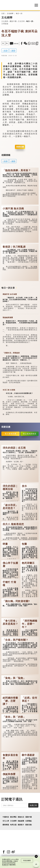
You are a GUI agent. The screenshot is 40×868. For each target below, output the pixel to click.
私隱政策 (5, 865)
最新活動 (28, 825)
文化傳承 (5, 21)
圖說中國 (13, 21)
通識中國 (28, 817)
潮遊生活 (21, 817)
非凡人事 (6, 821)
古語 (6, 51)
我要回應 (20, 147)
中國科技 (6, 817)
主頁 (3, 14)
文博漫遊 (5, 24)
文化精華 (10, 14)
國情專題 (6, 825)
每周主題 (13, 825)
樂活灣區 (13, 817)
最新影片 (21, 825)
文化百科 (21, 21)
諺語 (14, 51)
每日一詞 (19, 14)
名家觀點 (28, 821)
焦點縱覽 (21, 821)
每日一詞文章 (8, 288)
